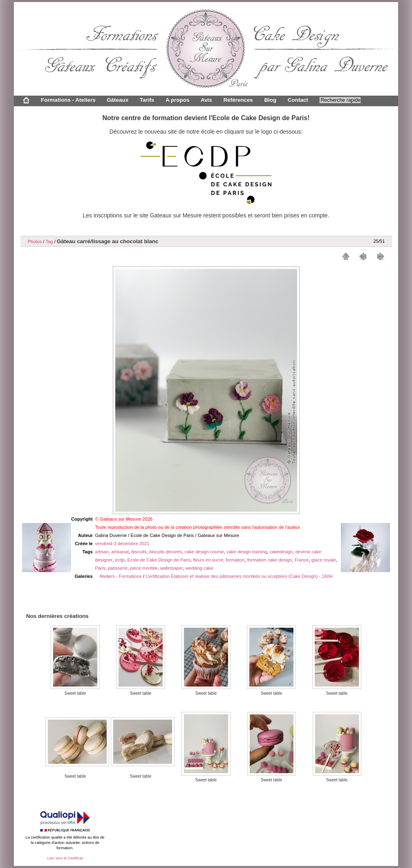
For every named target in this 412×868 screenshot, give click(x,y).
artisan (102, 552)
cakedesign (281, 552)
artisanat (120, 552)
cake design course (204, 552)
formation (235, 560)
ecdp (120, 560)
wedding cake (199, 568)
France (302, 560)
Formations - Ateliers (68, 100)
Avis (206, 100)
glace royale (324, 560)
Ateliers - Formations (121, 576)
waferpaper (171, 568)
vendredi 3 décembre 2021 (122, 544)
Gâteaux (118, 100)
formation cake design (270, 560)
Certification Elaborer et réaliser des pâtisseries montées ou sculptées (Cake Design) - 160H (239, 576)
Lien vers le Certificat (65, 858)
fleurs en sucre (208, 560)
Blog (270, 100)
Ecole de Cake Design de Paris (159, 560)
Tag (49, 242)
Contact (298, 100)
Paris (100, 568)
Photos (35, 242)
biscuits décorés (166, 552)
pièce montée (144, 568)
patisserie (118, 568)
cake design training (247, 552)
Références (238, 100)
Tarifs (147, 100)
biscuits (139, 552)
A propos (177, 100)
